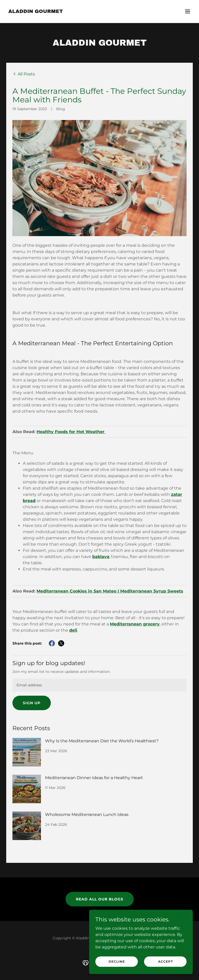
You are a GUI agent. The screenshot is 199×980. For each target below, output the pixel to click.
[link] (36, 12)
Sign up (32, 703)
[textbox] (99, 685)
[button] (188, 11)
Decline (117, 961)
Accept (165, 961)
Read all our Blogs (100, 899)
